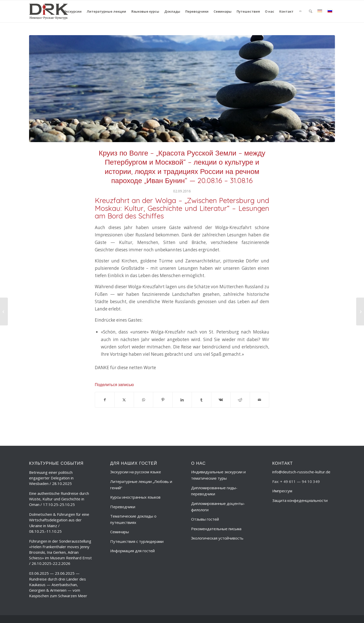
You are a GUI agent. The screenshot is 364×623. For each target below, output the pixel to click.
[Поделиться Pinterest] (163, 400)
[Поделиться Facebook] (105, 400)
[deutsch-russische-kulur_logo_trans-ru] (49, 11)
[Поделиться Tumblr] (201, 400)
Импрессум (282, 491)
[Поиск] (311, 11)
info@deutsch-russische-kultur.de (301, 472)
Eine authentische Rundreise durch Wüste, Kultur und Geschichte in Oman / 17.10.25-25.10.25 (59, 499)
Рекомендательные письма (216, 529)
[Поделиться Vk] (221, 400)
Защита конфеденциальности (300, 500)
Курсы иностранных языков (135, 497)
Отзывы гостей (205, 519)
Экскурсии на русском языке (136, 472)
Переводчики (123, 507)
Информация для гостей (132, 551)
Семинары (120, 532)
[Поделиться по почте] (260, 400)
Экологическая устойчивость (217, 538)
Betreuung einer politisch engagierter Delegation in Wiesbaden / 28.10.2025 (51, 478)
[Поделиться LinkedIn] (182, 400)
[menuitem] (73, 11)
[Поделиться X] (124, 400)
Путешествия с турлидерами (137, 541)
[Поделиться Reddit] (240, 400)
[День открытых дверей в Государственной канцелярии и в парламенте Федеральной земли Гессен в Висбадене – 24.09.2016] (360, 312)
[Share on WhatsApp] (143, 400)
